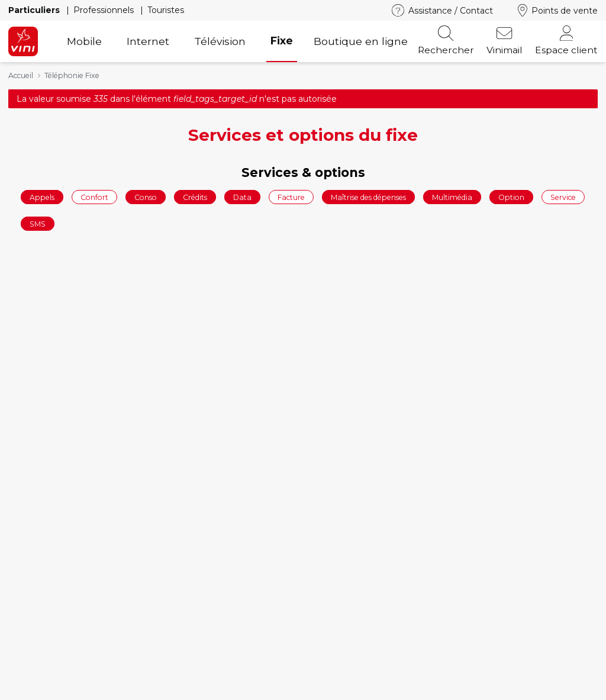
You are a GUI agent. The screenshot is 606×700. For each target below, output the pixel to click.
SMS (38, 224)
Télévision (220, 41)
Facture (291, 197)
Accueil (21, 75)
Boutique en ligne (361, 41)
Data (242, 197)
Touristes (166, 10)
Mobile (84, 41)
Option (511, 197)
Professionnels (105, 10)
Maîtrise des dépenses (368, 197)
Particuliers (35, 10)
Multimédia (452, 197)
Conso (146, 197)
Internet (148, 41)
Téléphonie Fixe (72, 75)
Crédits (195, 197)
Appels (42, 197)
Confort (94, 197)
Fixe (282, 41)
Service (563, 197)
